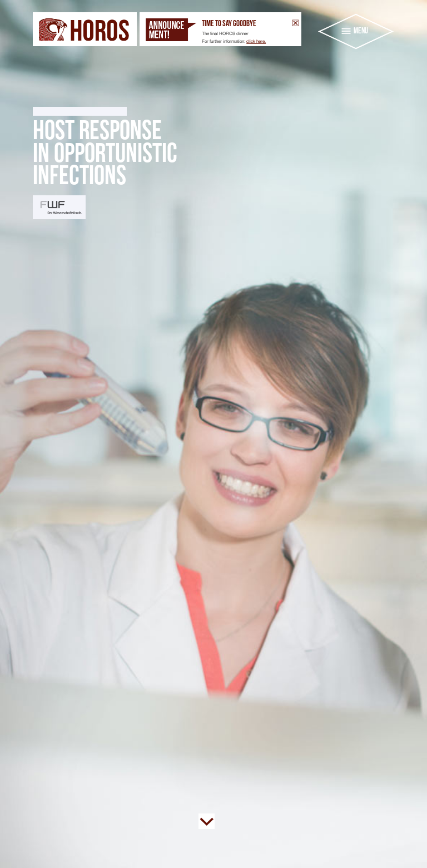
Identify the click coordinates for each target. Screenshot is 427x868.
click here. (256, 41)
